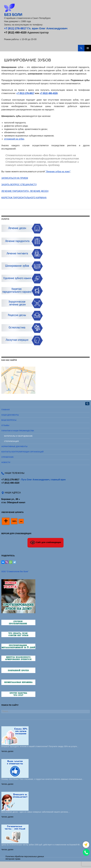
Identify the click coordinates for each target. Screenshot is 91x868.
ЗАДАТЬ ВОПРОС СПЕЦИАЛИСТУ (19, 185)
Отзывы (5, 425)
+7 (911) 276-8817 (15, 28)
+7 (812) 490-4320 (15, 32)
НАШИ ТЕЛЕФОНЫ (14, 473)
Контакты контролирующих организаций (22, 452)
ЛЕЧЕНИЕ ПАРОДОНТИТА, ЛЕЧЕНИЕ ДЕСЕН (25, 191)
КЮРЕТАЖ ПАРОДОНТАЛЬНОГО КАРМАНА (24, 198)
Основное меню (88, 48)
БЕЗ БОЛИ (13, 14)
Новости (6, 462)
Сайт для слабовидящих (45, 542)
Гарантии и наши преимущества (18, 431)
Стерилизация (11, 441)
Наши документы (10, 415)
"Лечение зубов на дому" (58, 172)
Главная (6, 410)
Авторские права (13, 859)
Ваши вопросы (9, 420)
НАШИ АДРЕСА (12, 493)
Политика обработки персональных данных (25, 856)
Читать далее (7, 751)
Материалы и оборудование (18, 436)
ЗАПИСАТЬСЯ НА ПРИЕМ (15, 178)
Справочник (7, 457)
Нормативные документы (14, 446)
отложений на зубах (14, 139)
